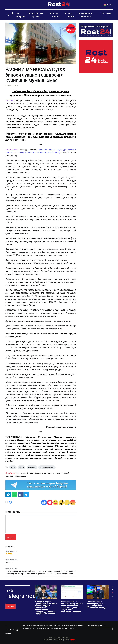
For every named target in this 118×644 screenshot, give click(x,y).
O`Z (111, 5)
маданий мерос (47, 467)
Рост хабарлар (20, 15)
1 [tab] (112, 593)
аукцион (32, 467)
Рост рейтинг (71, 15)
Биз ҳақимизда (12, 630)
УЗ (106, 5)
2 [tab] (112, 594)
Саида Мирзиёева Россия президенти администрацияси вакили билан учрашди (97, 605)
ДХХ (13, 467)
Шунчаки (107, 13)
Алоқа (8, 633)
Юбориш (11, 537)
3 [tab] (112, 595)
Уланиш (10, 606)
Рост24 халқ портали (37, 15)
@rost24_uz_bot (12, 473)
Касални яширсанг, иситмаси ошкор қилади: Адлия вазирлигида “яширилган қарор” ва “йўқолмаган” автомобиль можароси (72, 607)
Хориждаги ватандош (86, 15)
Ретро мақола (56, 15)
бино (22, 467)
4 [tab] (112, 596)
